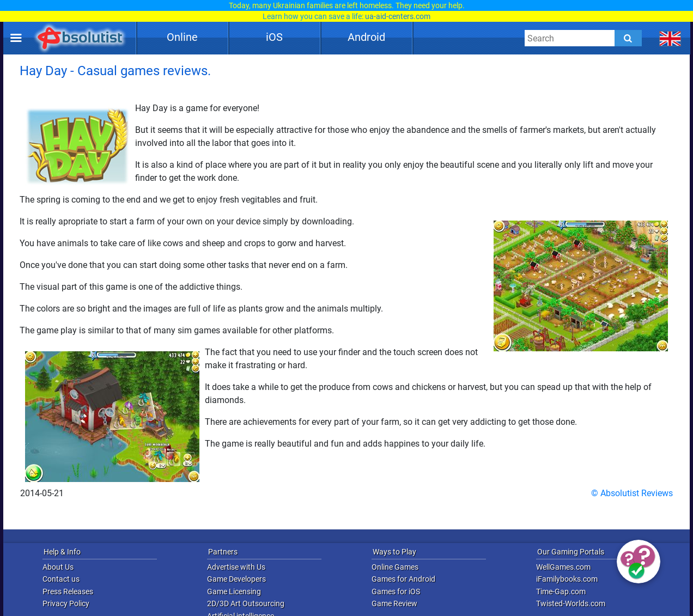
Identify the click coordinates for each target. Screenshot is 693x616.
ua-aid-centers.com (398, 16)
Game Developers (236, 579)
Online (182, 37)
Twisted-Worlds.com (571, 603)
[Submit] (628, 38)
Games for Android (403, 579)
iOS (274, 37)
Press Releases (68, 591)
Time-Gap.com (561, 591)
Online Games (395, 567)
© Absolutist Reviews (632, 493)
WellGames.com (563, 567)
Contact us (61, 579)
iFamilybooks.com (567, 579)
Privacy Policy (66, 603)
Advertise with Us (236, 567)
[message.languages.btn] (670, 38)
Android (366, 37)
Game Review (394, 603)
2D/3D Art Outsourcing (246, 603)
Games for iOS (396, 591)
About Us (58, 567)
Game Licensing (234, 591)
